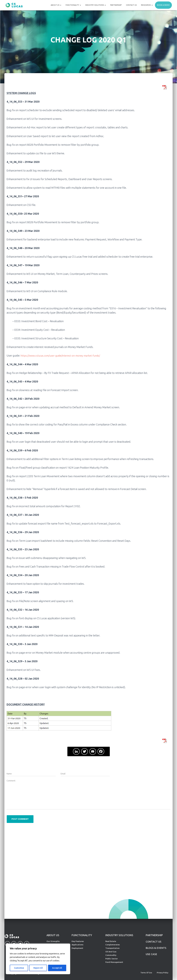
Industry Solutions (96, 5)
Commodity (111, 955)
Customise (19, 968)
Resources (147, 5)
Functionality (73, 5)
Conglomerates (113, 945)
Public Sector (112, 959)
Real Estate (111, 941)
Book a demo (163, 5)
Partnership (116, 5)
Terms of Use (146, 973)
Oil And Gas (111, 952)
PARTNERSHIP (154, 935)
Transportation (112, 948)
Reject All (38, 968)
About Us (56, 5)
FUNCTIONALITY (82, 935)
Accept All (57, 968)
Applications (77, 945)
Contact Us (131, 5)
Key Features (78, 941)
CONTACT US (154, 942)
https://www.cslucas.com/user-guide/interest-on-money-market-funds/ (62, 356)
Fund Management (114, 962)
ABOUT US (53, 935)
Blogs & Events (156, 948)
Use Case (151, 955)
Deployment (77, 948)
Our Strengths (53, 941)
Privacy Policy (163, 973)
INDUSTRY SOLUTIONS (119, 935)
